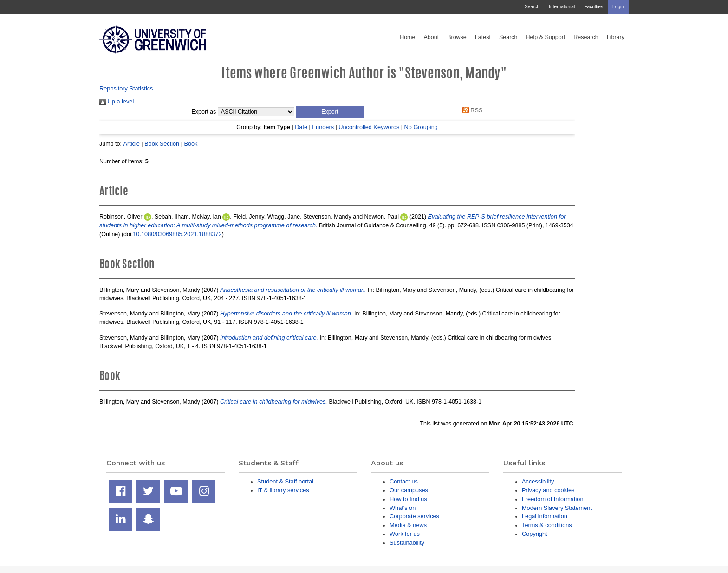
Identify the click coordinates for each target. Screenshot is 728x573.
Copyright (535, 534)
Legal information (545, 516)
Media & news (408, 525)
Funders (323, 127)
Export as (204, 112)
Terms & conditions (547, 525)
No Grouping (421, 127)
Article (131, 144)
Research (586, 37)
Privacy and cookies (548, 490)
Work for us (405, 534)
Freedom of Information (553, 499)
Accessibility (538, 481)
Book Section (162, 144)
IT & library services (283, 490)
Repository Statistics (126, 88)
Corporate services (414, 516)
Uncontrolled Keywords (369, 127)
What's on (403, 508)
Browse (457, 37)
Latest (483, 37)
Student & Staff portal (285, 481)
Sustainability (407, 543)
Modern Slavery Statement (557, 508)
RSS (471, 110)
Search (532, 7)
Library (616, 37)
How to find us (408, 499)
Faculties (594, 7)
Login (618, 7)
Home (407, 37)
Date (301, 127)
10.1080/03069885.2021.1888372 (177, 234)
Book (191, 144)
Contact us (404, 481)
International (562, 7)
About (431, 37)
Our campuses (409, 490)
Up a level (117, 101)
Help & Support (546, 37)
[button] (330, 112)
